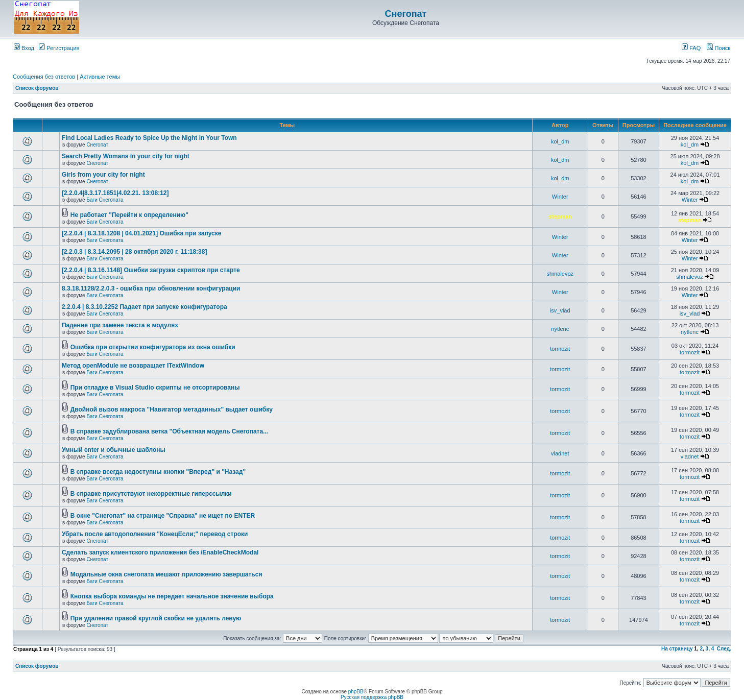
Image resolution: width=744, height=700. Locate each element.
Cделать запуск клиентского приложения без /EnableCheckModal (160, 552)
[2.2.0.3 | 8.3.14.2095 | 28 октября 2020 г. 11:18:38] (134, 252)
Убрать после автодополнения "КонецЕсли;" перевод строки (155, 534)
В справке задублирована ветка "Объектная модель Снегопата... (169, 431)
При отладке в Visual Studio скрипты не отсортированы (155, 388)
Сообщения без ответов (44, 77)
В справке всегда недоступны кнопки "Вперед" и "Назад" (158, 472)
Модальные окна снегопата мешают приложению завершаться (166, 574)
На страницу (677, 649)
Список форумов (37, 88)
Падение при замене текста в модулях (120, 325)
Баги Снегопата (105, 200)
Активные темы (100, 77)
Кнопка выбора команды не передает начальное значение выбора (172, 596)
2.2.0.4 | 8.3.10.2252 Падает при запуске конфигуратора (145, 307)
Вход (24, 48)
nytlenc (560, 329)
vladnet (560, 453)
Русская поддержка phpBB (372, 697)
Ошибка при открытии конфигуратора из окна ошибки (153, 347)
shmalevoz (560, 274)
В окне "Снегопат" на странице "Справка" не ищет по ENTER (163, 516)
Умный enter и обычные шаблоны (114, 450)
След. (724, 649)
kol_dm (560, 141)
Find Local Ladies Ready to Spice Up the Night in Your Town (149, 138)
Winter (560, 197)
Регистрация (59, 48)
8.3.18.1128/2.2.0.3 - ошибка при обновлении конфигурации (151, 288)
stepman (560, 216)
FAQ (691, 48)
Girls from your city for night (103, 175)
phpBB (356, 692)
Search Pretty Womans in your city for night (126, 156)
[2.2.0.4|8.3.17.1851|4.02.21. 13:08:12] (115, 193)
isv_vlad (560, 310)
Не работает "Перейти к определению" (129, 215)
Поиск (718, 48)
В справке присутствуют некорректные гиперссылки (151, 494)
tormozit (560, 349)
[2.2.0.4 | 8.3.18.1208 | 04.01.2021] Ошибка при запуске (141, 233)
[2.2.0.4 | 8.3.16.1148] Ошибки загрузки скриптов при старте (151, 270)
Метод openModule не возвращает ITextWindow (133, 366)
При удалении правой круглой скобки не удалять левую (156, 618)
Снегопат (406, 14)
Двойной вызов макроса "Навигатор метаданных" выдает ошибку (172, 409)
